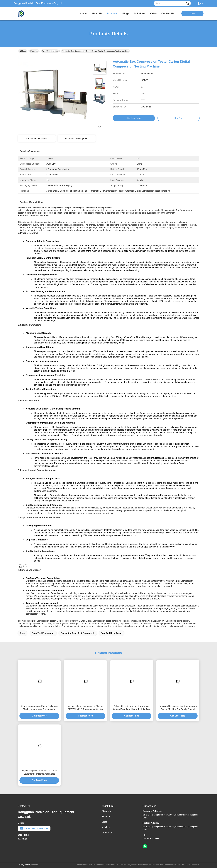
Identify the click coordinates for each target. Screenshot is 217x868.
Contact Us (107, 833)
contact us (168, 14)
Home (83, 14)
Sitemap (35, 865)
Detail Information (37, 139)
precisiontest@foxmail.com (34, 828)
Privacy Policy (24, 865)
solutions (140, 14)
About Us (106, 811)
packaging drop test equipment (77, 633)
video (153, 14)
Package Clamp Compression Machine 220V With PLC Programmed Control (85, 708)
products (112, 14)
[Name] (187, 3)
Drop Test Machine (50, 51)
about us (97, 14)
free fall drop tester (112, 633)
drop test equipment (43, 633)
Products (34, 51)
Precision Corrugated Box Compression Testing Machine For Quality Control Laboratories (178, 708)
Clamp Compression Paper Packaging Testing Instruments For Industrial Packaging (39, 708)
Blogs (104, 822)
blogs (126, 14)
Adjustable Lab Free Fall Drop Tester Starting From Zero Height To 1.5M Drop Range (132, 708)
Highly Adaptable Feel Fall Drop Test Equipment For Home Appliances (39, 772)
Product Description (77, 139)
